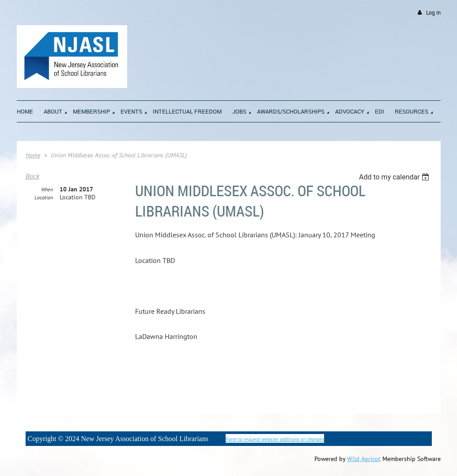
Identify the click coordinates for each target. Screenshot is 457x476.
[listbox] (395, 177)
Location (44, 197)
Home (33, 155)
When (47, 189)
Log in (433, 13)
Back (32, 176)
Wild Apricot (364, 459)
